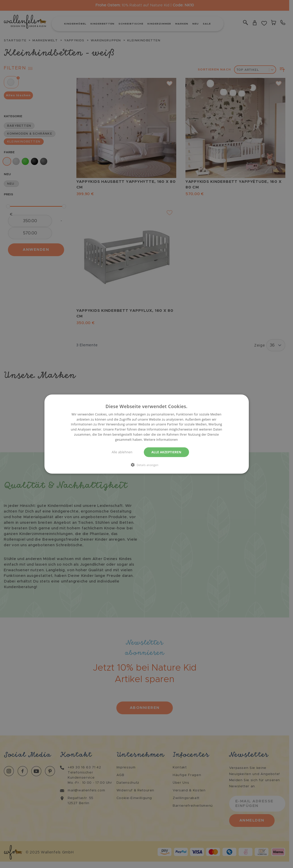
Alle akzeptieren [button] (167, 452)
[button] (147, 465)
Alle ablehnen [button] (122, 452)
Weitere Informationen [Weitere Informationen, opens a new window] (161, 440)
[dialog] (146, 434)
